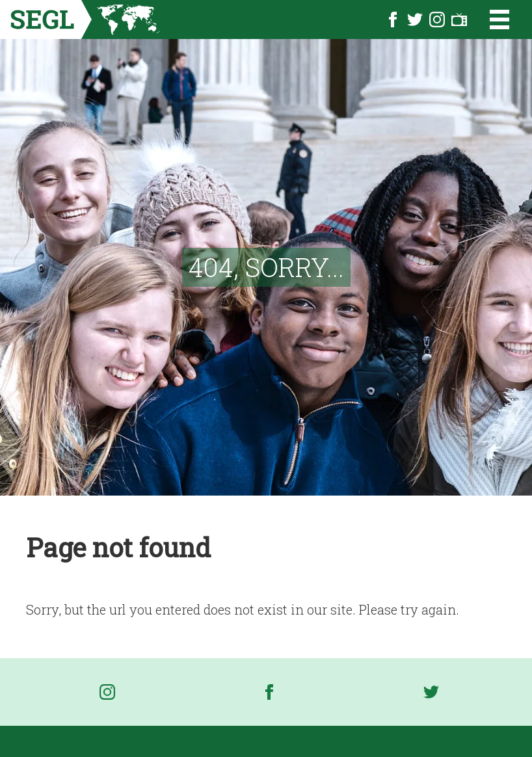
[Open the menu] (491, 20)
